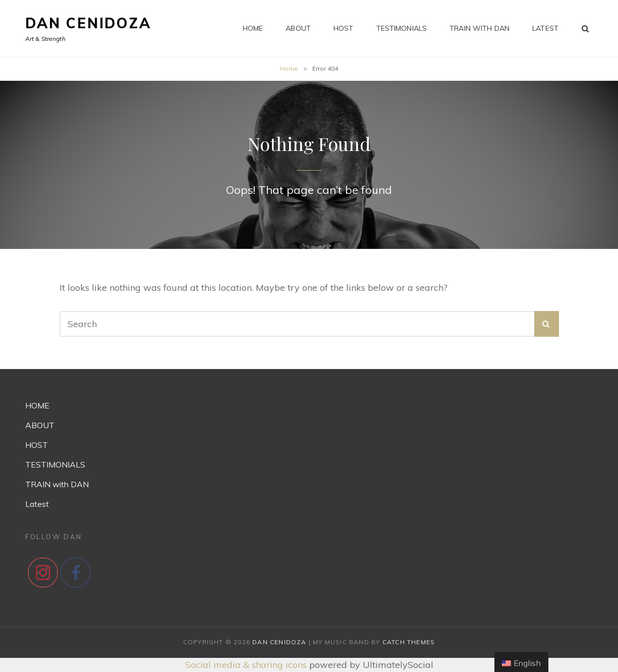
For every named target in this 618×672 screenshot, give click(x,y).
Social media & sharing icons (247, 665)
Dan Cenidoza (88, 23)
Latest (545, 28)
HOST (344, 28)
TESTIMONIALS (402, 28)
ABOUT (298, 28)
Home (289, 68)
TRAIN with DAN (480, 28)
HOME (253, 28)
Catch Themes (409, 642)
